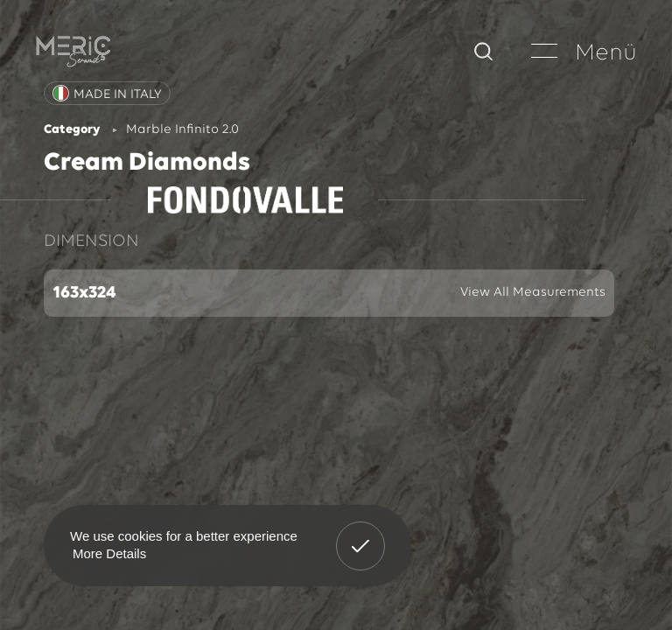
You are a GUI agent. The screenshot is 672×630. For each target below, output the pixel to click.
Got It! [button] (360, 533)
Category (72, 130)
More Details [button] (109, 553)
